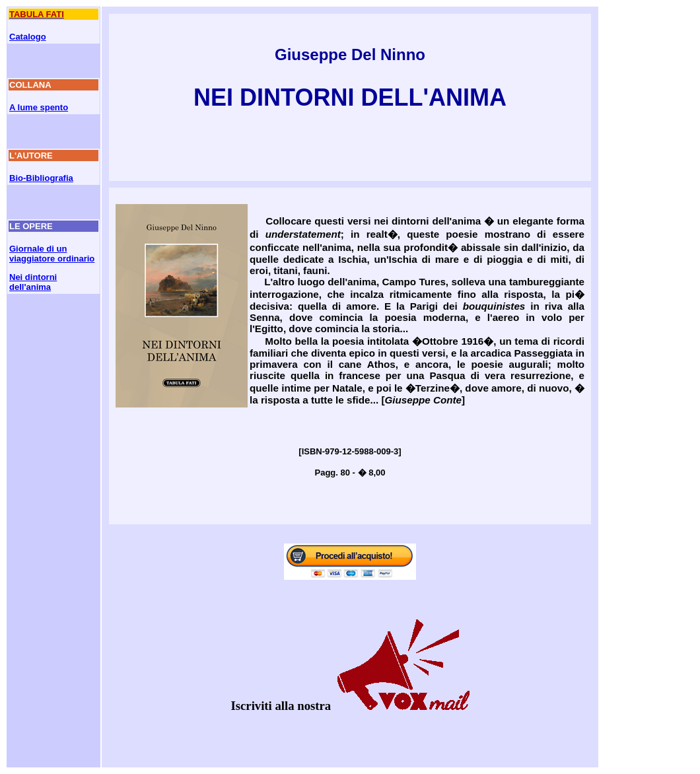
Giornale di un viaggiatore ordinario (52, 254)
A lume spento (39, 107)
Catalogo (28, 37)
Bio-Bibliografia (41, 178)
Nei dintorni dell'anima (33, 282)
